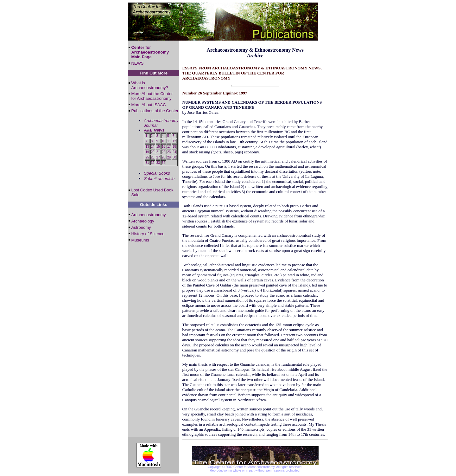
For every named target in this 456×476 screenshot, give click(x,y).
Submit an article (159, 179)
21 (158, 152)
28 (164, 157)
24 (174, 152)
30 (174, 157)
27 (158, 157)
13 (147, 147)
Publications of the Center (155, 111)
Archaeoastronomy (148, 215)
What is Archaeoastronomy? (149, 85)
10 (164, 141)
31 (147, 163)
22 (164, 152)
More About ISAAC (148, 105)
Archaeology (142, 221)
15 (158, 147)
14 (153, 147)
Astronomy (141, 227)
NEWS (137, 63)
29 (169, 157)
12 (174, 141)
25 (147, 157)
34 (164, 163)
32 (153, 163)
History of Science (148, 234)
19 (147, 152)
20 (153, 152)
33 (158, 163)
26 (153, 157)
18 (174, 147)
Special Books (157, 173)
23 (169, 152)
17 (169, 147)
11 (169, 141)
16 (164, 147)
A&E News (154, 130)
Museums (140, 240)
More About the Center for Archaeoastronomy (152, 96)
